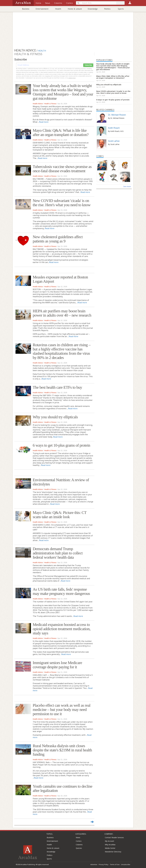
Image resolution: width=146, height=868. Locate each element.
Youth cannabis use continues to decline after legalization (62, 788)
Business (26, 9)
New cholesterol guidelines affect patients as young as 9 (58, 239)
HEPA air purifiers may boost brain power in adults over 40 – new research (62, 313)
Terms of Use (115, 864)
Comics (79, 841)
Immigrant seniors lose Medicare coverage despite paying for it (57, 665)
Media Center (110, 848)
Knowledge (93, 9)
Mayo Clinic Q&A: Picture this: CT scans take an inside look (60, 515)
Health (58, 9)
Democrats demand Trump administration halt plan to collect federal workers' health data (58, 553)
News (78, 837)
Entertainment (42, 9)
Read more (44, 122)
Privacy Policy (104, 864)
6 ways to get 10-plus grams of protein (61, 445)
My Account (109, 841)
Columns (79, 845)
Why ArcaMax (110, 845)
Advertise (94, 864)
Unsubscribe (126, 864)
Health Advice (38, 104)
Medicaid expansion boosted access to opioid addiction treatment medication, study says (62, 629)
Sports (121, 9)
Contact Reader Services (114, 837)
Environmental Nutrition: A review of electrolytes (61, 482)
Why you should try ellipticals (55, 417)
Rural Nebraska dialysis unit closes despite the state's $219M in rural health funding (62, 750)
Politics (107, 9)
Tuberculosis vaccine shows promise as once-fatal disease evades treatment (62, 169)
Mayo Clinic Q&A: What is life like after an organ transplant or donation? (61, 132)
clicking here (72, 78)
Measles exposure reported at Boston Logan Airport (60, 279)
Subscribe (88, 65)
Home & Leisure (75, 9)
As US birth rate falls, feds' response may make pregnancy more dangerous (61, 591)
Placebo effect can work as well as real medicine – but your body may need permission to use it (62, 710)
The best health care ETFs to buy (57, 387)
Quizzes (79, 848)
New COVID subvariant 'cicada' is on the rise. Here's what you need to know (62, 203)
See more (127, 186)
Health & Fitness (50, 104)
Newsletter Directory (113, 852)
